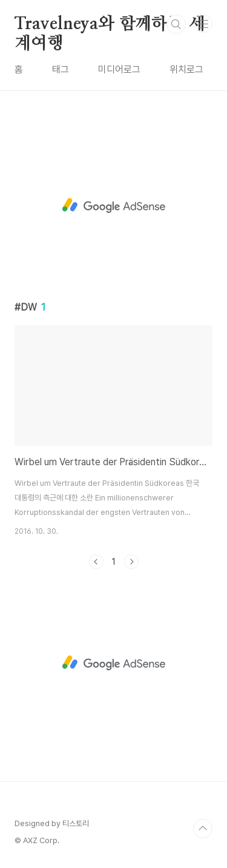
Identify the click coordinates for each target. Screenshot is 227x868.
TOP (203, 829)
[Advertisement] (113, 206)
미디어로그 (119, 69)
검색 (176, 24)
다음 (131, 562)
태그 (61, 69)
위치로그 (186, 69)
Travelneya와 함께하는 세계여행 (110, 25)
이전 (96, 562)
